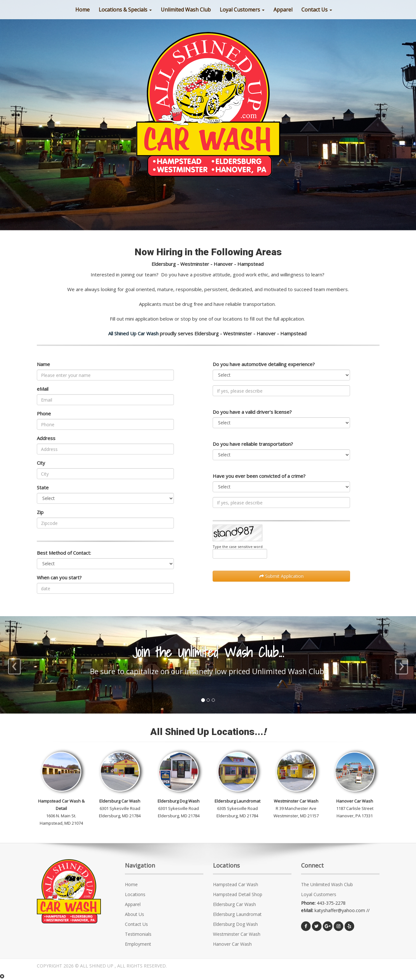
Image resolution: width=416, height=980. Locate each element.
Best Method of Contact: (64, 553)
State (43, 487)
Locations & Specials (125, 10)
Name (43, 364)
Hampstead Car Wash (236, 884)
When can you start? (59, 577)
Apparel (133, 904)
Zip (40, 512)
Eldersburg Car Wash (234, 904)
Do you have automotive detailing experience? (264, 364)
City (41, 463)
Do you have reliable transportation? (253, 444)
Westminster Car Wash (237, 934)
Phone (44, 413)
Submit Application (281, 576)
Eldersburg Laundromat (237, 914)
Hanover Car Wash (232, 944)
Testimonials (138, 934)
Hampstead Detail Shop (238, 894)
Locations (135, 894)
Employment (138, 944)
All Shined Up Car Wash (133, 333)
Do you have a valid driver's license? (252, 412)
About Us (135, 914)
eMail (43, 389)
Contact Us (317, 10)
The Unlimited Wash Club (327, 884)
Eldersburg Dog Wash (235, 924)
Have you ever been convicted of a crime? (259, 476)
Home (131, 884)
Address (46, 438)
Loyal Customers (242, 10)
